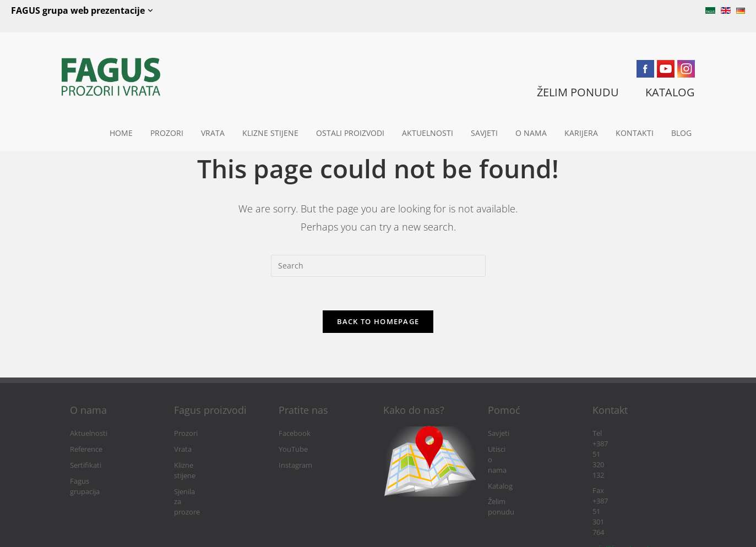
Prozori (167, 133)
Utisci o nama (510, 449)
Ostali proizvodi (350, 133)
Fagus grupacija (95, 481)
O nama (531, 133)
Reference (86, 449)
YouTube (293, 449)
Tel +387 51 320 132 (624, 433)
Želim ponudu (511, 481)
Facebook (295, 433)
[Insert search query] (378, 266)
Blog (681, 133)
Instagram (295, 465)
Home (121, 133)
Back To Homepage (378, 321)
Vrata (213, 133)
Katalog (500, 465)
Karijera (581, 133)
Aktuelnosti (428, 133)
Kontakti (635, 133)
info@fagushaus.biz (624, 465)
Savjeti (484, 133)
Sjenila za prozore (203, 481)
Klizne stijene (270, 133)
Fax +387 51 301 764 (625, 449)
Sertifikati (86, 465)
